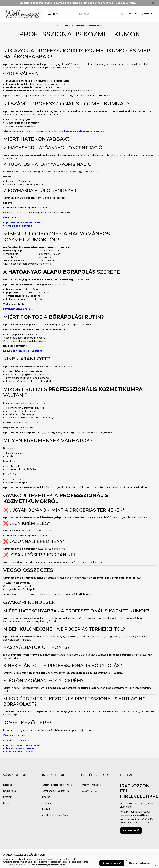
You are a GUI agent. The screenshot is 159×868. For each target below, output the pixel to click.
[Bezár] (153, 3)
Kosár (6, 803)
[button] (54, 14)
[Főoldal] (58, 26)
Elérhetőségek (50, 809)
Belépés (8, 785)
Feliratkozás (131, 830)
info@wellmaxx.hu (91, 785)
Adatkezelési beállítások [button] (55, 815)
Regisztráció (10, 791)
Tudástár (67, 26)
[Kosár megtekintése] (147, 14)
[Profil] (133, 14)
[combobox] (101, 14)
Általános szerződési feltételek (59, 785)
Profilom (8, 797)
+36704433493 (89, 791)
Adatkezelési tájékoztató (56, 791)
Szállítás (46, 803)
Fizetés (46, 797)
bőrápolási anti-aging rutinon (81, 131)
